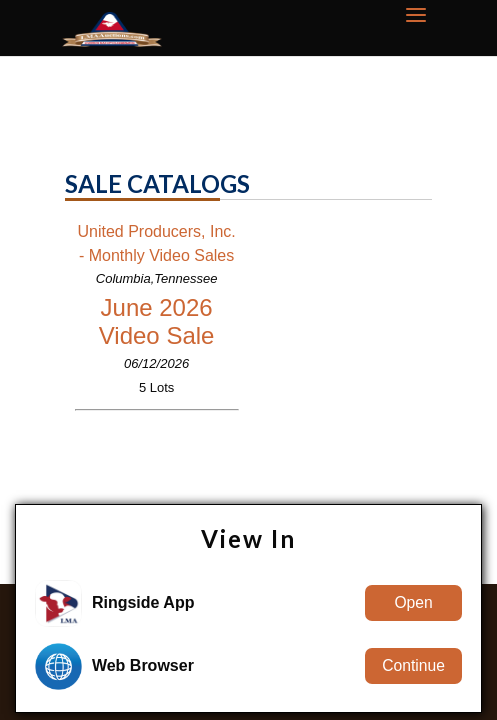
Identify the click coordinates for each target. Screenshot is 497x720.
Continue (413, 665)
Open (413, 602)
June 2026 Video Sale (157, 321)
